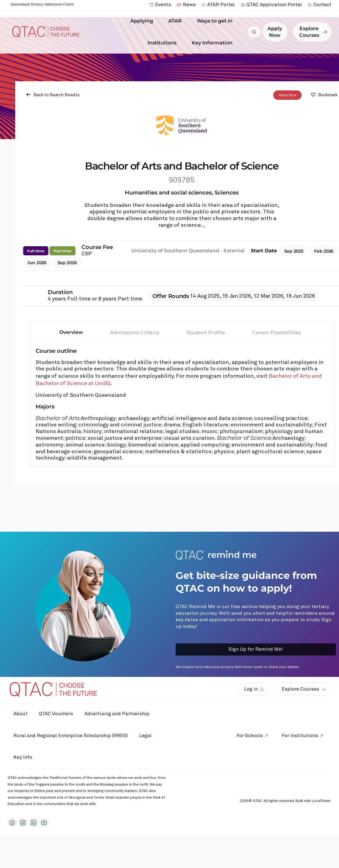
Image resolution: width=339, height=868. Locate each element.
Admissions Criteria (135, 332)
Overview (71, 332)
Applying (143, 21)
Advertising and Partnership (119, 714)
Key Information (214, 43)
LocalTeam (321, 801)
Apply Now (287, 95)
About (21, 714)
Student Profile (206, 332)
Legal (147, 736)
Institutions (164, 43)
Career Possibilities (276, 332)
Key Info (25, 758)
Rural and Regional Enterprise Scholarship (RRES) (71, 736)
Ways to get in (216, 21)
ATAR (176, 21)
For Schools (248, 736)
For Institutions (300, 736)
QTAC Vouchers (57, 714)
